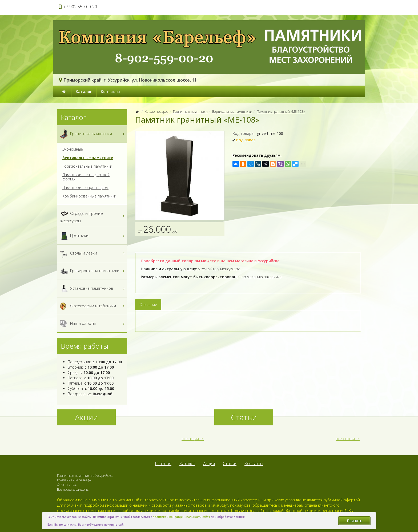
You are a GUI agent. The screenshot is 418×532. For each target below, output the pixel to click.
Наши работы (93, 324)
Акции (209, 464)
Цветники (93, 236)
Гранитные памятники (190, 112)
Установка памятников (93, 289)
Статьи (230, 464)
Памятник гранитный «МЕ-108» (281, 112)
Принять (355, 521)
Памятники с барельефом (85, 188)
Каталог (84, 92)
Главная (163, 464)
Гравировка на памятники (93, 271)
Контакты (110, 92)
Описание (148, 305)
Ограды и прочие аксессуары (93, 216)
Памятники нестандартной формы (86, 177)
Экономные (73, 149)
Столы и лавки (93, 253)
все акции (190, 439)
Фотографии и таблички (93, 306)
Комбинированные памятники (89, 196)
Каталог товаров (157, 112)
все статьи (345, 439)
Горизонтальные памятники (87, 166)
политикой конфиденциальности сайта (181, 517)
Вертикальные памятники (232, 112)
